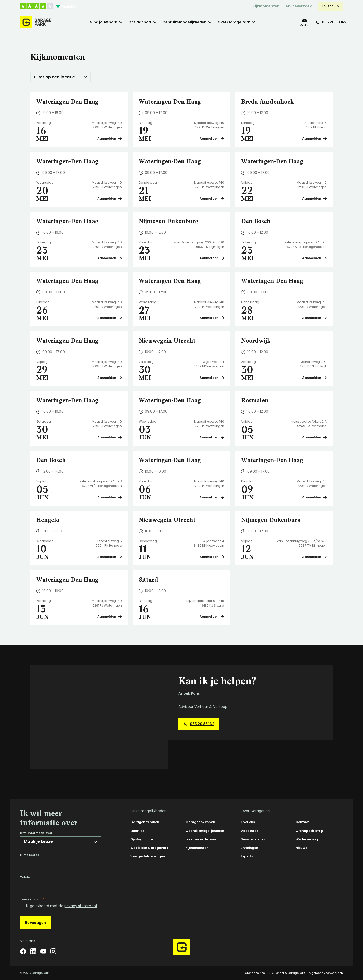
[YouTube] (43, 951)
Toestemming (32, 899)
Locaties (137, 831)
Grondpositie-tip (310, 831)
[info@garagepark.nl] (305, 22)
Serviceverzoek (297, 6)
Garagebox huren (145, 822)
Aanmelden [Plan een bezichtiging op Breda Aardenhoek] (314, 139)
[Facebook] (23, 951)
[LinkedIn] (33, 951)
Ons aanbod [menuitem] (140, 22)
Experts (247, 856)
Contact (303, 822)
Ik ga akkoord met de (63, 906)
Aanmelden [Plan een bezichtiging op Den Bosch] (314, 258)
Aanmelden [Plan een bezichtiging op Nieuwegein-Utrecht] (212, 378)
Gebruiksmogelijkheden (205, 831)
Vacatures (249, 831)
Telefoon (27, 877)
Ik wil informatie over (36, 833)
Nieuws (301, 848)
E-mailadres (31, 855)
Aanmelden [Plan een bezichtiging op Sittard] (212, 616)
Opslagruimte (142, 839)
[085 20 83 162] (331, 22)
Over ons (248, 822)
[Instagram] (53, 951)
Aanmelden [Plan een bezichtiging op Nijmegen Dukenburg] (212, 258)
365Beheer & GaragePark (287, 973)
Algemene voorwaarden (326, 973)
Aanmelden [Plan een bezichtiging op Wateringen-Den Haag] (110, 139)
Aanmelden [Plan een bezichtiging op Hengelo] (110, 557)
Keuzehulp (330, 6)
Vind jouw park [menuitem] (104, 22)
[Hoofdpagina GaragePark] (36, 22)
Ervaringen (249, 848)
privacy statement (81, 906)
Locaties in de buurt (202, 839)
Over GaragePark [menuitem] (234, 22)
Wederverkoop (308, 839)
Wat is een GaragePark (149, 848)
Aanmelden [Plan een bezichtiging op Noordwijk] (314, 378)
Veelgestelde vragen (148, 856)
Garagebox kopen (200, 822)
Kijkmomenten (266, 6)
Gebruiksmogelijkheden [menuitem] (184, 22)
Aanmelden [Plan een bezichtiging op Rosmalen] (314, 437)
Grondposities (255, 973)
